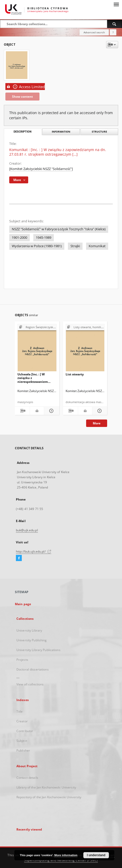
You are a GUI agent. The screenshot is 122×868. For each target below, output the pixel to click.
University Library (29, 630)
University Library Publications (38, 650)
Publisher (23, 750)
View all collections (30, 684)
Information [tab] (61, 132)
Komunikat (97, 246)
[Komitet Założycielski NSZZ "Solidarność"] (41, 169)
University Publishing (32, 640)
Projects (22, 660)
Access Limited (25, 87)
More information (66, 855)
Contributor (25, 731)
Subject (22, 741)
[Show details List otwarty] (99, 411)
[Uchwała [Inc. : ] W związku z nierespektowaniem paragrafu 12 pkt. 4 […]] (37, 349)
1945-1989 (44, 238)
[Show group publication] (37, 327)
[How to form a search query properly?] (113, 32)
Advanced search (94, 32)
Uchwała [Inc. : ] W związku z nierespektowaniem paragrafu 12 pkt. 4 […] (34, 378)
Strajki (75, 246)
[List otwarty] (85, 349)
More (97, 423)
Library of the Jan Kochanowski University (46, 787)
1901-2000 (19, 238)
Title (20, 711)
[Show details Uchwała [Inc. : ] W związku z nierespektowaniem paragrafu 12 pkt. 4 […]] (51, 411)
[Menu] (116, 4)
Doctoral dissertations (33, 669)
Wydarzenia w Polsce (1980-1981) (37, 246)
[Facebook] (19, 558)
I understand (96, 855)
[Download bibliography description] (22, 411)
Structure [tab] (99, 132)
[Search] (115, 24)
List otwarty (75, 374)
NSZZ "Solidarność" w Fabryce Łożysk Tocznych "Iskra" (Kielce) (59, 229)
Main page (23, 604)
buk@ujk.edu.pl (27, 530)
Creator (22, 721)
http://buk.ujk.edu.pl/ (34, 551)
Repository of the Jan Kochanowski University (49, 797)
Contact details (27, 778)
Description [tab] (23, 132)
